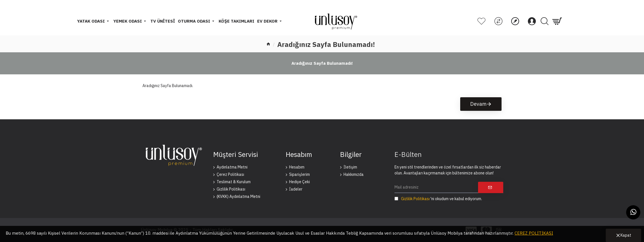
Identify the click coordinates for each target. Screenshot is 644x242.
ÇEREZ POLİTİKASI (534, 233)
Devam (478, 104)
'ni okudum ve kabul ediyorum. (438, 199)
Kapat (626, 235)
